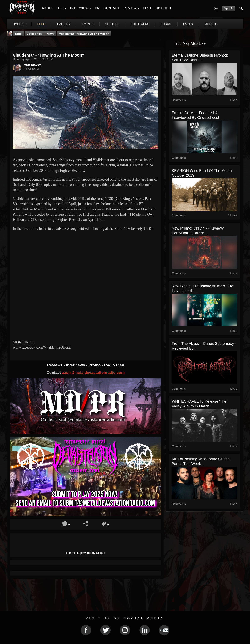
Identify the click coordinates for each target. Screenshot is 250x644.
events (88, 24)
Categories (34, 34)
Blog (18, 34)
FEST (147, 8)
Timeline (19, 24)
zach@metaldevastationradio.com (93, 373)
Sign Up (229, 8)
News (50, 34)
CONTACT (112, 8)
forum (166, 24)
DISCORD (163, 8)
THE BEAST (32, 65)
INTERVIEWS (80, 8)
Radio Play (114, 365)
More (211, 24)
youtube (112, 24)
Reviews (55, 365)
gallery (64, 24)
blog (41, 24)
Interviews (76, 365)
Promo (95, 365)
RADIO (47, 8)
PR (97, 8)
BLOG (61, 8)
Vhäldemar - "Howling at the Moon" (84, 34)
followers (140, 24)
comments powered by (86, 553)
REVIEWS (131, 8)
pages (188, 24)
